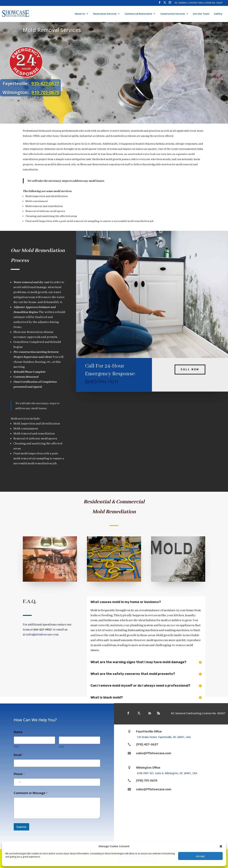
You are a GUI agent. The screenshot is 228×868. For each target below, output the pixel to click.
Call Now (190, 364)
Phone (19, 774)
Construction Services (173, 14)
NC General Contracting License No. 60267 (199, 3)
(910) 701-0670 (147, 781)
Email (19, 755)
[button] (221, 846)
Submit (21, 827)
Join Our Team (201, 14)
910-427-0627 (46, 83)
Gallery (218, 14)
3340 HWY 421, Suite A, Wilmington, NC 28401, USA (167, 773)
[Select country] (18, 782)
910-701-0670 (46, 92)
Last (61, 746)
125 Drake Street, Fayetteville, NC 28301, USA (164, 737)
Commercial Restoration (138, 14)
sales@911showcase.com (154, 753)
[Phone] (57, 782)
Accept (200, 856)
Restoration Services (105, 14)
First (16, 746)
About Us (80, 14)
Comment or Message (31, 793)
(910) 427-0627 (147, 744)
